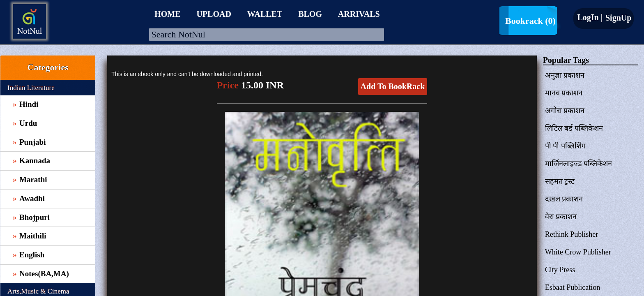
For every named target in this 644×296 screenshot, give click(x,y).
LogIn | (590, 17)
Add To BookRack (393, 86)
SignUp (617, 18)
